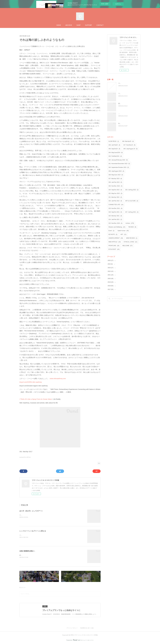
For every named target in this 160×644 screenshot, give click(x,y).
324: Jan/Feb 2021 (115, 219)
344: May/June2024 (116, 153)
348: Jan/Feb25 (114, 145)
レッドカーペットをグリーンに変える (33, 531)
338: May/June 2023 (116, 175)
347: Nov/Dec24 (129, 145)
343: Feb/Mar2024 (115, 156)
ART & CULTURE (132, 201)
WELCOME (127, 246)
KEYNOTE (113, 234)
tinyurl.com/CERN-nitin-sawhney (31, 382)
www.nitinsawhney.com (58, 379)
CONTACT (100, 25)
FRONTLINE (114, 246)
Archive (130, 223)
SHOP (78, 25)
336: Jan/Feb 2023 (115, 182)
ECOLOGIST (114, 249)
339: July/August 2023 (116, 171)
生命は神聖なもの (124, 123)
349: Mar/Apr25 (128, 141)
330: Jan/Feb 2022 (115, 201)
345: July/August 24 (130, 149)
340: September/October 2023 (119, 167)
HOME (59, 25)
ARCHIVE (69, 25)
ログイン (118, 4)
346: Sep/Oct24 (114, 149)
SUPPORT (88, 25)
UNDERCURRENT (116, 238)
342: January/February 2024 (118, 160)
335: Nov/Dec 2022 (115, 186)
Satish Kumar (123, 231)
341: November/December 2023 (119, 164)
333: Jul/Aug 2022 (132, 190)
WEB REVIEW (132, 238)
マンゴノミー (122, 83)
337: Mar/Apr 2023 (115, 179)
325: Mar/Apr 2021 (115, 216)
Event (111, 231)
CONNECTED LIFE (116, 205)
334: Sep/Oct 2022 (115, 190)
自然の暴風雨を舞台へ (27, 551)
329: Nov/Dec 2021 (115, 208)
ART (123, 234)
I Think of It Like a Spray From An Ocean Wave (36, 399)
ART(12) (29, 457)
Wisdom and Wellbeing (117, 227)
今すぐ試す (105, 4)
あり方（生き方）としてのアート (31, 511)
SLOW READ (114, 141)
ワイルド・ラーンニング (126, 94)
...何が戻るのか (123, 114)
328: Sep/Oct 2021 (115, 212)
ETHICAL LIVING (131, 242)
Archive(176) (23, 457)
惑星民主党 (122, 104)
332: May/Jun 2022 (115, 193)
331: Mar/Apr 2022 (115, 197)
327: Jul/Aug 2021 (132, 212)
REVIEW (132, 227)
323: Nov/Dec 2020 (115, 223)
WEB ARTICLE (115, 242)
